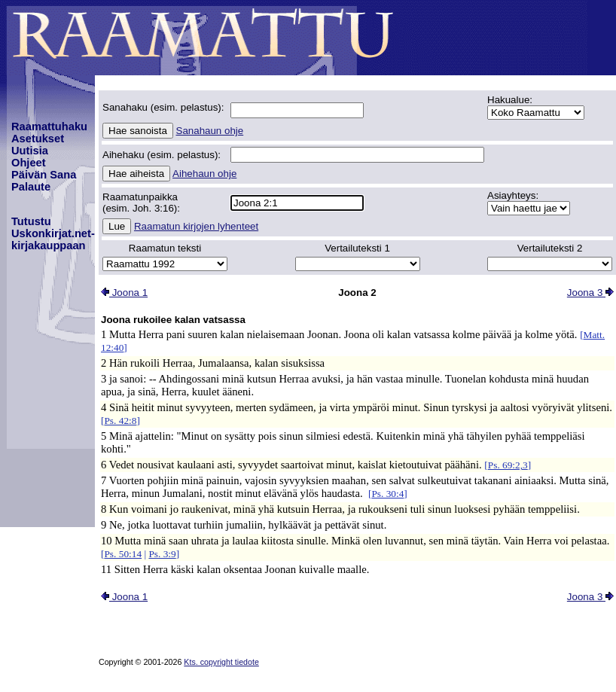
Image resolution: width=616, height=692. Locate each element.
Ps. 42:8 (120, 421)
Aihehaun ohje (204, 174)
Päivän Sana (44, 175)
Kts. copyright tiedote (221, 662)
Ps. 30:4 (387, 494)
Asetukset (38, 139)
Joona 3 (590, 293)
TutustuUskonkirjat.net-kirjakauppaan (53, 233)
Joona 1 (124, 293)
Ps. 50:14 (123, 554)
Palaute (31, 187)
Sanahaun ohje (210, 131)
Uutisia (30, 151)
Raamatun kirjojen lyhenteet (196, 226)
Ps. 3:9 (162, 554)
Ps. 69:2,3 (508, 465)
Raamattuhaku (49, 127)
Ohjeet (29, 163)
